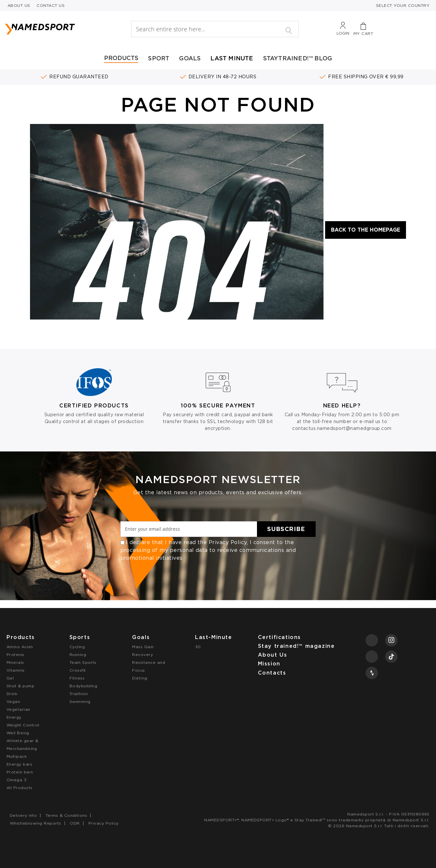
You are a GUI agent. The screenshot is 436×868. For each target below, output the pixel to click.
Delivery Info (23, 815)
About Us (273, 655)
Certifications (279, 637)
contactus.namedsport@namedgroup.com (342, 428)
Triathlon (79, 694)
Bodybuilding (83, 686)
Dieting (140, 678)
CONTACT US (51, 5)
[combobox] (215, 29)
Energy (14, 717)
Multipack (17, 756)
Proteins (15, 655)
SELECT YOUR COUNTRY (403, 5)
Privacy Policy (228, 542)
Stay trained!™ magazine (296, 646)
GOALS (190, 58)
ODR (75, 823)
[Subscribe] (286, 529)
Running (78, 655)
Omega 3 (16, 780)
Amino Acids (20, 647)
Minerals (15, 662)
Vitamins (16, 670)
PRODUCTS (121, 58)
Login (343, 33)
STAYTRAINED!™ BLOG (298, 58)
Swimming (80, 701)
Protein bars (20, 772)
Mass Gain (143, 647)
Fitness (77, 678)
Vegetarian (18, 709)
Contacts (272, 673)
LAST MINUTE (232, 58)
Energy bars (19, 764)
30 (198, 647)
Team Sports (83, 662)
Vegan (13, 701)
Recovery (143, 655)
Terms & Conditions (67, 815)
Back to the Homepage (366, 230)
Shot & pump (20, 686)
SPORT (159, 58)
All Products (20, 788)
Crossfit (78, 670)
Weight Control (23, 725)
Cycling (77, 647)
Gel (10, 678)
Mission (269, 664)
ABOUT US (19, 5)
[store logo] (57, 29)
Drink (12, 694)
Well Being (18, 733)
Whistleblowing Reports (36, 823)
